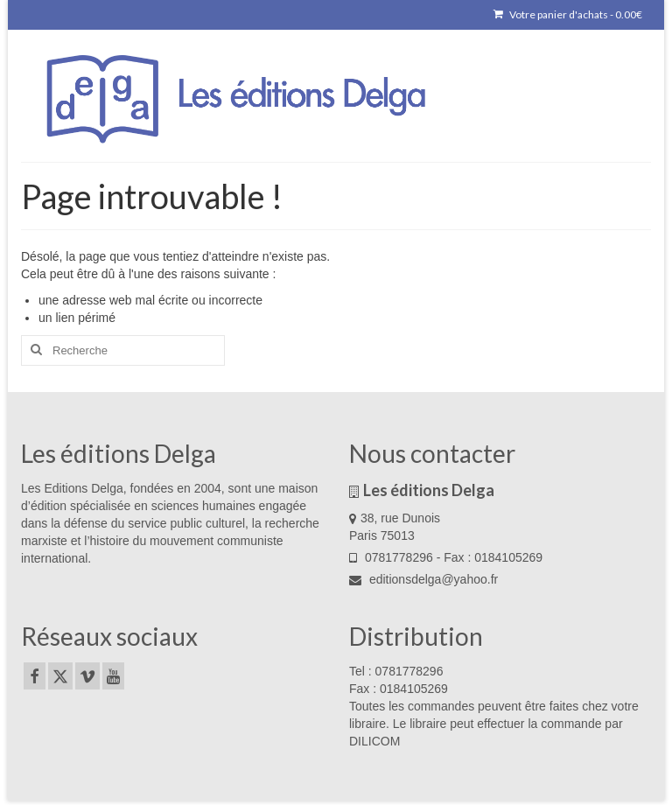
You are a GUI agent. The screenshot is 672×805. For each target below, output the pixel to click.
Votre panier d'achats (568, 14)
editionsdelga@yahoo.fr (423, 579)
